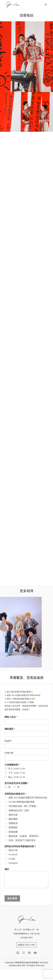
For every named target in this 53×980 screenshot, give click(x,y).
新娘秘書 (13, 832)
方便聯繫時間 (12, 765)
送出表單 (12, 898)
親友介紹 (13, 850)
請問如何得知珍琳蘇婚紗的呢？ (20, 846)
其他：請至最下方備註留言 (22, 840)
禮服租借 (13, 823)
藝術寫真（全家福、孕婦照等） (24, 836)
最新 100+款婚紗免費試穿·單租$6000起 (28, 798)
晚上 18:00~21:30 (17, 777)
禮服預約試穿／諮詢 (19, 810)
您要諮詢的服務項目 (16, 794)
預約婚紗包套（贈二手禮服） (23, 806)
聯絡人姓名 (11, 717)
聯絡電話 (10, 729)
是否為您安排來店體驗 (17, 783)
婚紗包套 (13, 815)
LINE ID (9, 753)
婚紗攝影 (13, 819)
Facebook (13, 854)
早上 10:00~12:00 (17, 769)
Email (8, 741)
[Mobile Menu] (46, 5)
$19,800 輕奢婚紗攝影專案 (22, 802)
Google (12, 859)
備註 (7, 869)
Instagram (13, 863)
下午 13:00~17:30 (17, 773)
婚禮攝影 (13, 827)
